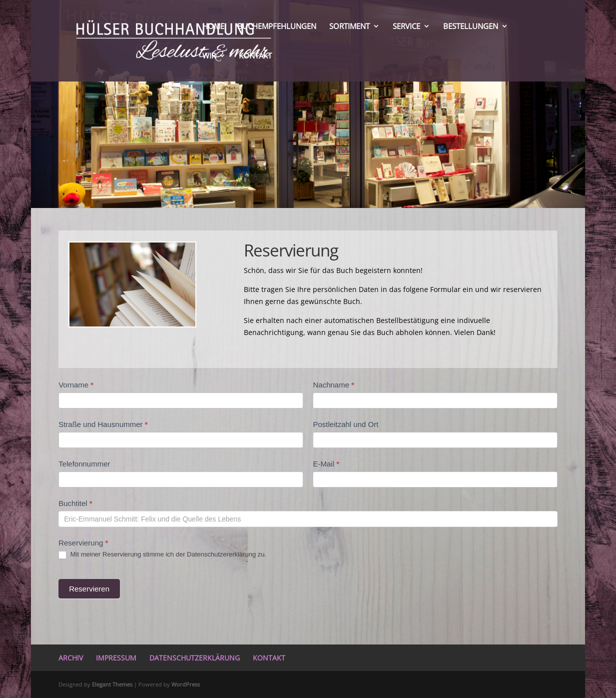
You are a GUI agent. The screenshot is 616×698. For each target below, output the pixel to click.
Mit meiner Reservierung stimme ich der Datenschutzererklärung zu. (162, 555)
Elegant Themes (112, 684)
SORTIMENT (349, 27)
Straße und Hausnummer (103, 424)
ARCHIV (71, 658)
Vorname (76, 385)
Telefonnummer (84, 464)
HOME (213, 27)
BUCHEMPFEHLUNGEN (277, 27)
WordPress (186, 684)
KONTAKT (255, 56)
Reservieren (89, 589)
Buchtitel (75, 503)
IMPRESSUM (116, 658)
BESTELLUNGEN (471, 27)
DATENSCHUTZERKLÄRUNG (195, 658)
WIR (209, 56)
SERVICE (406, 27)
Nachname (333, 385)
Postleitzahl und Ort (345, 424)
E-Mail (326, 464)
